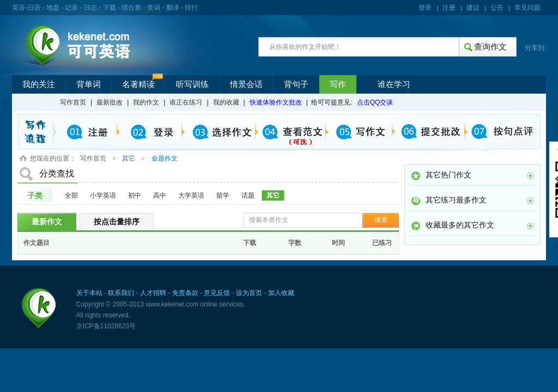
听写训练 (192, 84)
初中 (135, 195)
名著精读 (138, 84)
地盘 (53, 8)
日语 (34, 8)
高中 (160, 195)
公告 (497, 8)
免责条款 (185, 293)
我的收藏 (226, 102)
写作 (338, 84)
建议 (473, 8)
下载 (110, 8)
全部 (71, 195)
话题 (248, 195)
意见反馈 (217, 293)
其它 (273, 195)
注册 (449, 8)
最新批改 (110, 102)
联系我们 (121, 293)
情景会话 (246, 84)
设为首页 (249, 293)
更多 (530, 176)
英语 (19, 8)
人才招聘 (153, 293)
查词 (154, 8)
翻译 (173, 8)
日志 (90, 8)
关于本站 (89, 293)
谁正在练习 (186, 102)
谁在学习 (394, 84)
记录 (71, 8)
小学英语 (103, 195)
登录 (425, 8)
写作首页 (73, 102)
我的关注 (39, 84)
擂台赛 (131, 8)
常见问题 (527, 8)
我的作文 (146, 102)
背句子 (296, 84)
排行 (191, 8)
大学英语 (191, 195)
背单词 (89, 84)
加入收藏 (281, 293)
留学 (223, 195)
